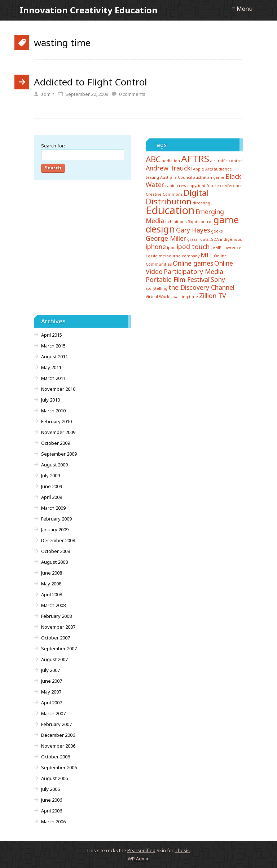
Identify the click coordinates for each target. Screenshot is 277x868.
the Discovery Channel (201, 287)
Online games (193, 263)
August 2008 (54, 562)
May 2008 (51, 584)
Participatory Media (194, 271)
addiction (171, 161)
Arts (209, 169)
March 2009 (53, 508)
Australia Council (176, 177)
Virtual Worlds (159, 297)
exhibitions (176, 222)
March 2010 (53, 411)
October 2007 (56, 638)
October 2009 (56, 443)
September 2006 (59, 767)
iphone (156, 247)
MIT (207, 255)
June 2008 (52, 573)
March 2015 (53, 346)
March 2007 (53, 713)
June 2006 (52, 800)
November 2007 (58, 627)
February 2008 (56, 616)
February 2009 (56, 519)
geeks (217, 231)
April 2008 (52, 594)
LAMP (216, 248)
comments (132, 94)
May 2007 (51, 692)
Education (170, 210)
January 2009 (55, 530)
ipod (171, 248)
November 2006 (58, 746)
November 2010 (58, 389)
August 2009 (54, 465)
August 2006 (54, 778)
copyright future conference (215, 186)
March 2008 (53, 605)
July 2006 (50, 789)
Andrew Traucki (169, 168)
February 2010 (56, 421)
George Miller (166, 238)
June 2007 (52, 681)
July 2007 (50, 670)
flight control (200, 222)
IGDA (214, 239)
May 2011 (51, 367)
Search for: (53, 146)
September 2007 (59, 648)
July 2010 (50, 400)
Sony (218, 279)
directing (201, 203)
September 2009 (59, 454)
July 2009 (50, 475)
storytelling (157, 288)
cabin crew (176, 186)
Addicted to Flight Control (91, 82)
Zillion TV (213, 296)
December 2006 (58, 735)
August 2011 (54, 356)
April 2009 (52, 497)
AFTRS (195, 159)
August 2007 (54, 659)
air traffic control (227, 161)
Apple (199, 169)
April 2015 (52, 335)
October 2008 (56, 551)
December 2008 (58, 540)
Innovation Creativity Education (89, 10)
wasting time (186, 297)
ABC (153, 159)
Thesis (182, 850)
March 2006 (53, 821)
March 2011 (53, 378)
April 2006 (52, 811)
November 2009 (58, 432)
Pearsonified (141, 850)
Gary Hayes (193, 230)
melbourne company (179, 256)
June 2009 (52, 486)
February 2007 (56, 724)
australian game (209, 177)
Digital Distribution (177, 197)
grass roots (198, 239)
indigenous (231, 239)
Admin (139, 859)
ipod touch (193, 247)
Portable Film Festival (178, 279)
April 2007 (52, 703)
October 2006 (56, 757)
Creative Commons (164, 194)
